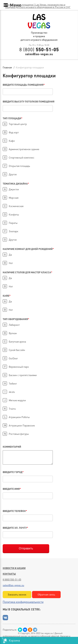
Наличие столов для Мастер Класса (27, 272)
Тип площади (13, 118)
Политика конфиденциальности (23, 602)
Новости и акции (14, 568)
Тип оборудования (16, 319)
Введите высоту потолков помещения (29, 101)
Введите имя (12, 489)
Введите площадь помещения (24, 85)
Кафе (7, 296)
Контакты (9, 574)
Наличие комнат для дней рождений (28, 249)
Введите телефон (15, 511)
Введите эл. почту (15, 528)
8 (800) (39, 49)
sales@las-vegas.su (39, 54)
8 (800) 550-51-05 (12, 579)
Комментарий (12, 447)
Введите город (13, 472)
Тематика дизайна (16, 183)
